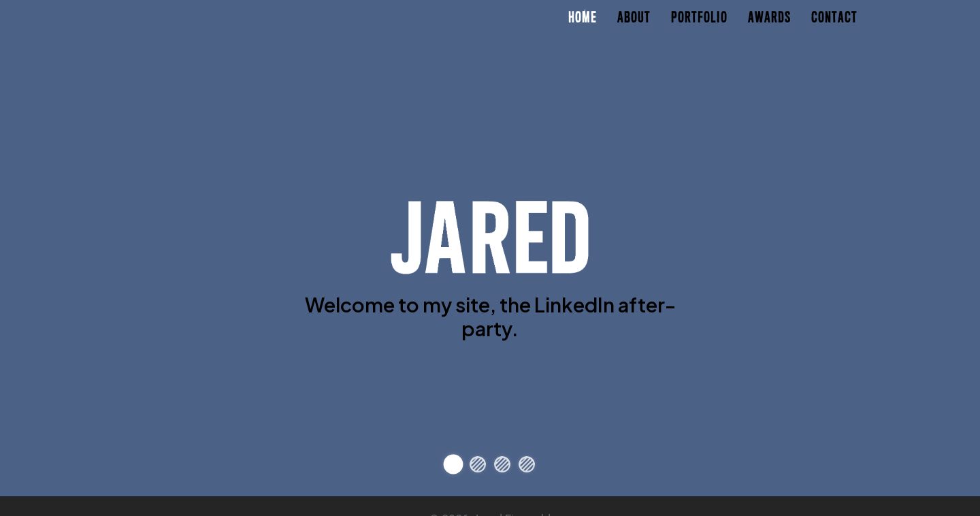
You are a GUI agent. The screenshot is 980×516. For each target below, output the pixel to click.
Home (583, 17)
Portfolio (699, 17)
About (634, 17)
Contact (834, 17)
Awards (769, 17)
